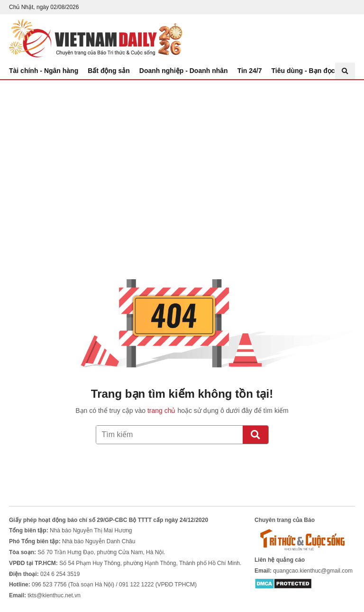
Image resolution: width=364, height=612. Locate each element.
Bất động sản (109, 71)
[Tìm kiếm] (255, 435)
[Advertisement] (182, 151)
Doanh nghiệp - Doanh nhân (184, 71)
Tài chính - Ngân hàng (44, 71)
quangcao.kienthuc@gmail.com (313, 571)
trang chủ (162, 411)
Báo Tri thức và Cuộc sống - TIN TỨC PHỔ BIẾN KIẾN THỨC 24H (96, 38)
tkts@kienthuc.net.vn (54, 595)
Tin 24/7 (250, 71)
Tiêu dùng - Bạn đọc (303, 71)
